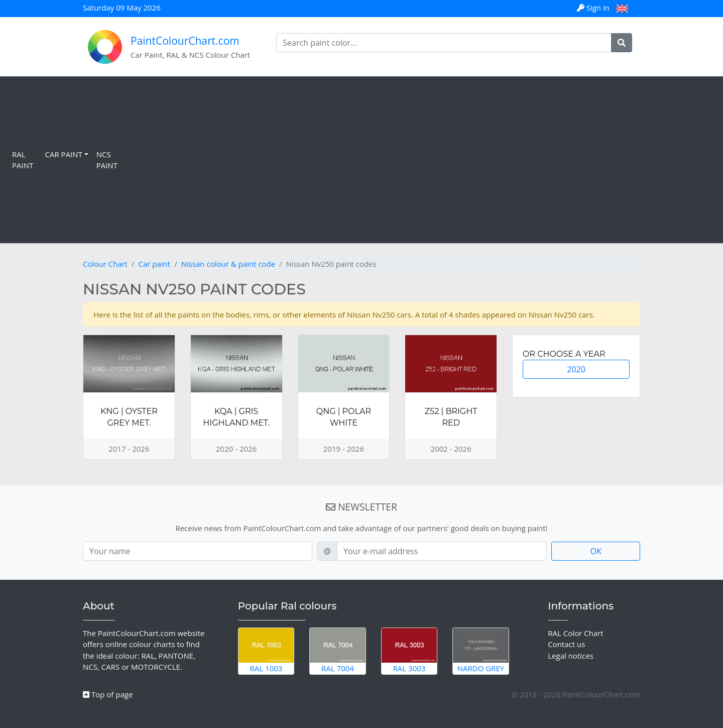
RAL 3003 (409, 651)
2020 (576, 369)
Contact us (566, 644)
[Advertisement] (420, 160)
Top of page (108, 694)
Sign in (594, 8)
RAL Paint (23, 160)
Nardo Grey (481, 651)
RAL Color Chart (575, 633)
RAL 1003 (266, 651)
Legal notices (571, 656)
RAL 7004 (338, 651)
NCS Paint (107, 160)
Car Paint (64, 154)
